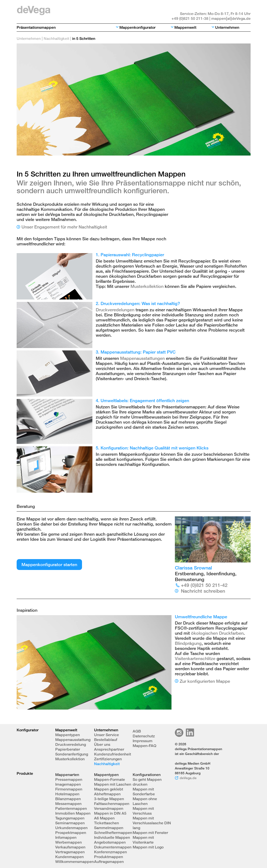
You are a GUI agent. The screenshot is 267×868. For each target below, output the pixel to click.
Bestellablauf (106, 740)
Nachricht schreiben (203, 591)
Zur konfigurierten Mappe (205, 681)
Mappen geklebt (109, 789)
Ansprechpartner (109, 749)
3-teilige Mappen (109, 799)
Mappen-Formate (110, 779)
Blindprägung (188, 643)
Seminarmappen (70, 823)
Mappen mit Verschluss (143, 811)
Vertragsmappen (70, 852)
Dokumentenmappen (113, 847)
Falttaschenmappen (112, 804)
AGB (137, 731)
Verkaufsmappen (70, 847)
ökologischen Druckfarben (217, 633)
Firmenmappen (69, 789)
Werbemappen (68, 842)
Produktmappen (109, 857)
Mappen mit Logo (148, 847)
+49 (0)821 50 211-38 (190, 18)
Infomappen (66, 837)
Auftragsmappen (109, 862)
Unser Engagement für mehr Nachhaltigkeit (64, 227)
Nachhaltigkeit (56, 39)
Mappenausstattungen (142, 358)
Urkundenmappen (71, 828)
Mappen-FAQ (144, 746)
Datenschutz (144, 736)
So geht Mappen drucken (147, 782)
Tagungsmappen (70, 818)
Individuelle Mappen (112, 837)
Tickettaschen (106, 823)
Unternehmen (227, 27)
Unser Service (106, 735)
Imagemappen (68, 784)
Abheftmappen (107, 794)
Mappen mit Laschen (113, 784)
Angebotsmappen (110, 842)
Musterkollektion (147, 286)
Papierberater (68, 749)
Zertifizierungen (108, 759)
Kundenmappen (69, 857)
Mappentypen (68, 735)
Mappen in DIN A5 (110, 813)
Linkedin (190, 733)
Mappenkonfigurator (137, 27)
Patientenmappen (71, 808)
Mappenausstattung (73, 740)
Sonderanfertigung (72, 754)
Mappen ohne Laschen (145, 801)
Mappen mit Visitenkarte (143, 840)
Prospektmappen (71, 833)
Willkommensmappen (75, 862)
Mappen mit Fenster (150, 833)
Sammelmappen (109, 828)
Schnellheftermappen (113, 833)
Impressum (143, 741)
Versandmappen (109, 808)
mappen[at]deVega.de (231, 18)
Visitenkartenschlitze (195, 658)
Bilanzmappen (68, 799)
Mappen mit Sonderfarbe (144, 792)
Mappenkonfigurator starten (49, 564)
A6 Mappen (104, 818)
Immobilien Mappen (73, 813)
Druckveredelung (71, 744)
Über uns (102, 744)
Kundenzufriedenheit (113, 754)
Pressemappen (69, 779)
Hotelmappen (67, 794)
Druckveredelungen (115, 310)
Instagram (179, 733)
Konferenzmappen (110, 852)
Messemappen (68, 804)
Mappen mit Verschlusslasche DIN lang (152, 823)
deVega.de (188, 778)
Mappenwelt (185, 27)
